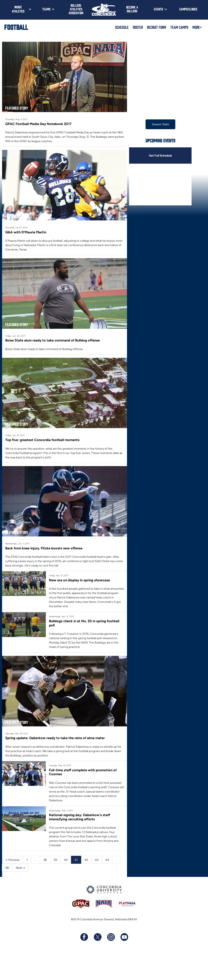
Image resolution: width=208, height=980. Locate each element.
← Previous (13, 860)
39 (55, 860)
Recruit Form (157, 27)
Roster (138, 27)
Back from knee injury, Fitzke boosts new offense (44, 548)
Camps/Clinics (188, 9)
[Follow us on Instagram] (111, 937)
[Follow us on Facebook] (84, 937)
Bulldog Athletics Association (76, 9)
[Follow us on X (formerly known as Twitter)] (97, 937)
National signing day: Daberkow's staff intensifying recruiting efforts (80, 817)
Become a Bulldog (132, 9)
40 (66, 860)
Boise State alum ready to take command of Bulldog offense (52, 340)
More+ (197, 27)
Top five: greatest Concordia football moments (42, 440)
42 (86, 860)
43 (97, 860)
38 (45, 860)
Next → (20, 868)
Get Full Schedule (160, 156)
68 (7, 868)
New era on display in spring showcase (79, 580)
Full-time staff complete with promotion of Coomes (83, 772)
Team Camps (179, 27)
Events (158, 9)
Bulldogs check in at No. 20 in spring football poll (84, 623)
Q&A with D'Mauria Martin (26, 232)
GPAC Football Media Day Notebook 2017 (38, 124)
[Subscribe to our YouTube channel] (124, 937)
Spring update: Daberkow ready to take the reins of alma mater (55, 738)
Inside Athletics (18, 9)
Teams (46, 9)
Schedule (122, 27)
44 (107, 860)
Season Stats (160, 124)
